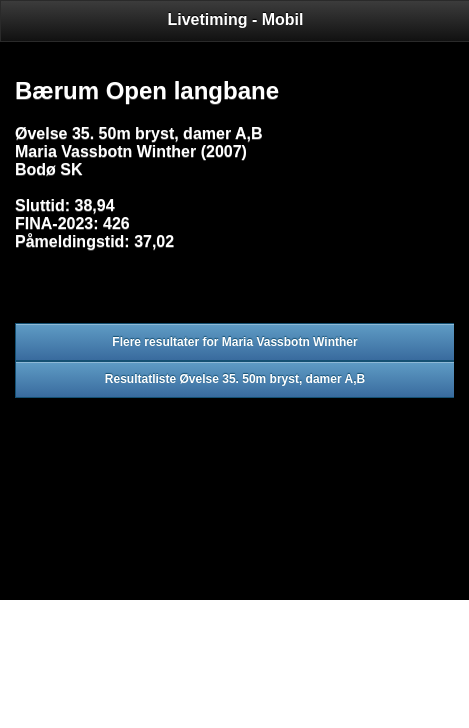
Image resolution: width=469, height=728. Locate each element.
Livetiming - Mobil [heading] (236, 19)
